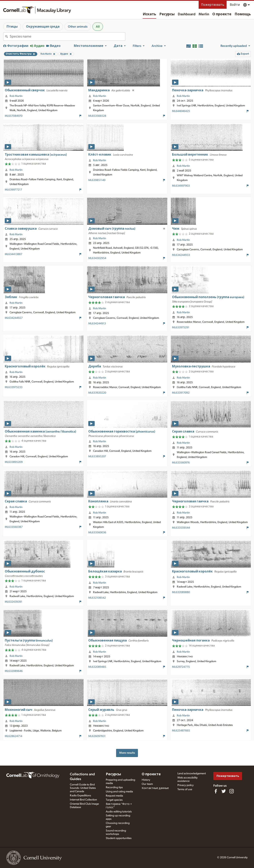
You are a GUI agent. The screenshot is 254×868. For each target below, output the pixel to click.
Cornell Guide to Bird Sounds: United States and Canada (83, 788)
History (146, 780)
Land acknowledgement (192, 774)
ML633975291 (181, 328)
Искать (149, 14)
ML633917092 (181, 393)
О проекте (222, 14)
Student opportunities (119, 838)
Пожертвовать (213, 5)
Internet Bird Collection (83, 800)
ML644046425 (181, 111)
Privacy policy (186, 785)
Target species (114, 800)
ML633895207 (97, 457)
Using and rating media (119, 792)
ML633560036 (97, 533)
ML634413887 (13, 254)
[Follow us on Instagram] (232, 791)
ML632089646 (14, 671)
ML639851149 (97, 180)
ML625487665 (181, 731)
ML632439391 (13, 602)
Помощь (243, 14)
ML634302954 (97, 258)
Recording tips (114, 787)
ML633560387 (14, 527)
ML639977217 (13, 190)
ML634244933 (181, 255)
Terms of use (185, 789)
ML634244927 (14, 318)
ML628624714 (13, 736)
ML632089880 (181, 592)
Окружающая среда (43, 27)
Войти (235, 5)
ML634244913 (97, 324)
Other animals (78, 27)
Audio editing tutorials (119, 812)
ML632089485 (97, 667)
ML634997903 (181, 186)
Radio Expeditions (80, 796)
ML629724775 (181, 667)
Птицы (12, 27)
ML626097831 (97, 736)
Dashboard (187, 14)
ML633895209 (14, 462)
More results (127, 753)
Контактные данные (155, 788)
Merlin (204, 14)
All (98, 27)
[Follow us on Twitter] (224, 791)
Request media (114, 796)
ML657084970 (14, 116)
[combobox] (67, 37)
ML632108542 (97, 598)
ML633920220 (97, 393)
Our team (147, 784)
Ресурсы (167, 14)
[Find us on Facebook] (216, 791)
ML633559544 (181, 528)
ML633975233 (14, 387)
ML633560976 (181, 463)
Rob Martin (16, 96)
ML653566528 (97, 116)
